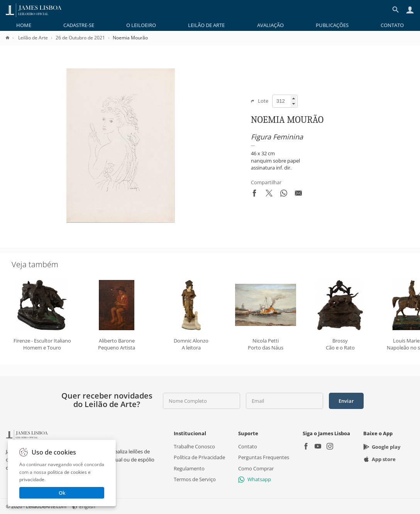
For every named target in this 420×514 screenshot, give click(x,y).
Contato (392, 25)
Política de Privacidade (199, 457)
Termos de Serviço (195, 479)
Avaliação (270, 25)
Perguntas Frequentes (264, 457)
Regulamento (189, 468)
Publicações (332, 25)
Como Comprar (256, 468)
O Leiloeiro (141, 25)
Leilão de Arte (206, 25)
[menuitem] (24, 25)
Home (24, 25)
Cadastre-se (79, 25)
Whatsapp (255, 479)
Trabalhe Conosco (194, 446)
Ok (62, 493)
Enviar (346, 401)
